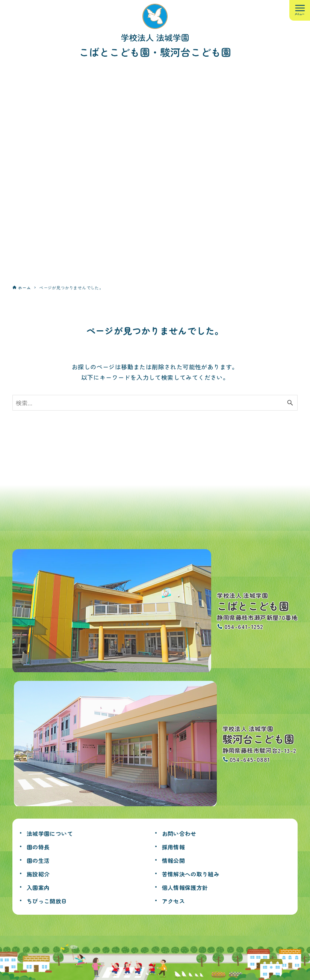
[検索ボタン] (290, 403)
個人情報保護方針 (190, 887)
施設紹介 (41, 873)
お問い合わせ (183, 833)
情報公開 (176, 860)
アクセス (176, 900)
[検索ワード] (155, 403)
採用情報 (176, 846)
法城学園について (54, 833)
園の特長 (41, 846)
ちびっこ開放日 (51, 900)
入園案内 (41, 887)
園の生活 (41, 860)
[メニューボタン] (300, 10)
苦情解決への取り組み (197, 873)
